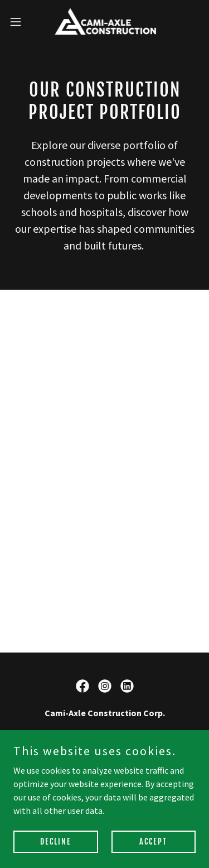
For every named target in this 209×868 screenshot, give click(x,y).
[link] (104, 21)
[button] (20, 22)
